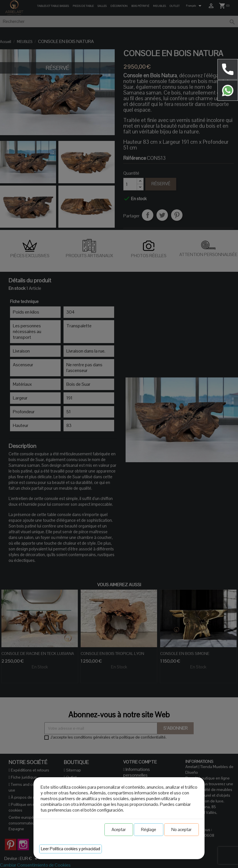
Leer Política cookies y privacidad (71, 849)
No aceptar (182, 829)
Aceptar (119, 829)
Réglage (149, 829)
